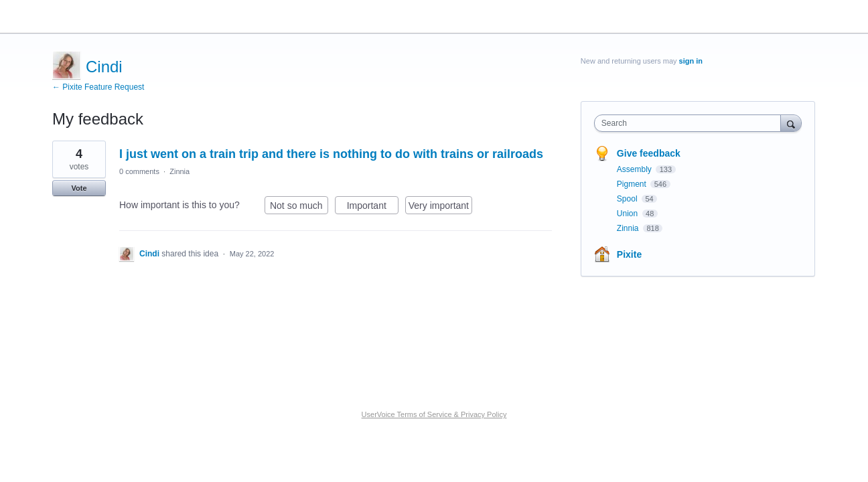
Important (373, 208)
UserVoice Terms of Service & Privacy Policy (434, 414)
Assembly (635, 169)
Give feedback (649, 153)
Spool (628, 199)
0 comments (139, 171)
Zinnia (179, 171)
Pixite (629, 254)
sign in (691, 61)
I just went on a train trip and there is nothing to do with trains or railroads (331, 154)
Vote (79, 188)
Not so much (299, 208)
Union (629, 214)
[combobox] (691, 123)
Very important (440, 208)
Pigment (633, 184)
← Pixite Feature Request (98, 87)
